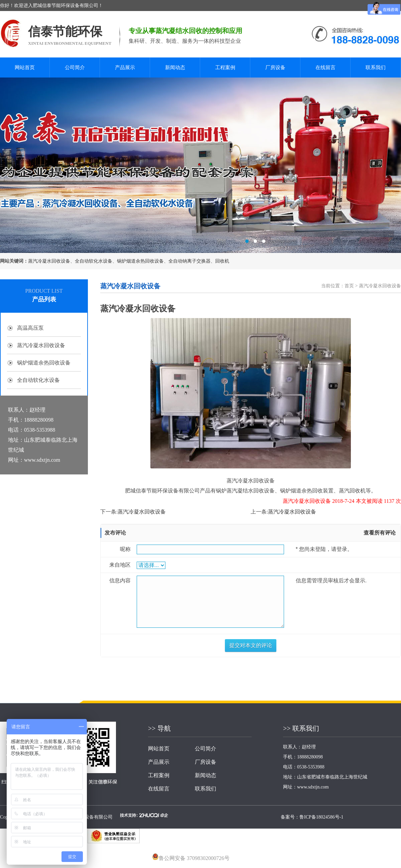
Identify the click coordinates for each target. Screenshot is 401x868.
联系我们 (376, 67)
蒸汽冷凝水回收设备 (49, 261)
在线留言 (325, 67)
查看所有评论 (380, 533)
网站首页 (25, 67)
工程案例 (225, 67)
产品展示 (125, 67)
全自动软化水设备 (94, 261)
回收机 (222, 261)
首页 (349, 286)
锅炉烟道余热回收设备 (140, 261)
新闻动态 (175, 67)
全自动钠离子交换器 (189, 261)
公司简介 (75, 67)
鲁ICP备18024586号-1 (321, 817)
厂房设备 (275, 67)
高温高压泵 (30, 328)
